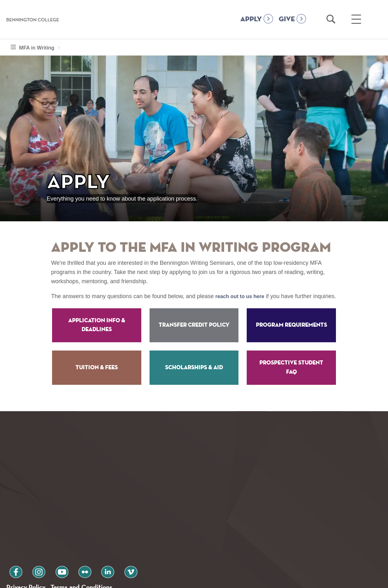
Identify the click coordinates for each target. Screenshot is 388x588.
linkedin (86, 537)
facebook (13, 537)
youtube (50, 537)
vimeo (104, 537)
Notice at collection (154, 580)
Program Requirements (291, 334)
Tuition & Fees (97, 377)
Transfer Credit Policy (194, 334)
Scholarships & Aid (194, 377)
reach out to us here (243, 296)
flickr (68, 537)
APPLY (251, 19)
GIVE (287, 19)
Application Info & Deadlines (97, 334)
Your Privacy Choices (214, 580)
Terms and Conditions (92, 554)
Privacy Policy (29, 554)
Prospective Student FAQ (291, 377)
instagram (31, 537)
